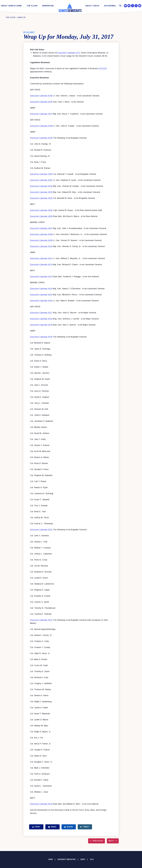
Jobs (51, 859)
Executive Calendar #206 (41, 216)
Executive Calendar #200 (41, 174)
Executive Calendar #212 (41, 265)
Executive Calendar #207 (41, 228)
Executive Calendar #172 (69, 53)
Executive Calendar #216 (41, 301)
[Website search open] (120, 6)
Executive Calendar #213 (41, 277)
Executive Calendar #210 (41, 246)
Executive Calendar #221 (41, 530)
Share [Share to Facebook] (69, 827)
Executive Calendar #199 (41, 138)
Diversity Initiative (67, 859)
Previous (98, 841)
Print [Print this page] (36, 827)
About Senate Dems (11, 6)
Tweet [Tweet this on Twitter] (85, 827)
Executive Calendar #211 (41, 258)
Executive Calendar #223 (41, 804)
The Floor (32, 6)
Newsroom (48, 6)
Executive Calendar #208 (41, 234)
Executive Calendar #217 (41, 313)
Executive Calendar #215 (41, 295)
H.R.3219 (103, 68)
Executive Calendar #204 (41, 198)
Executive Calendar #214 (41, 289)
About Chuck (92, 6)
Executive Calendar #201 (41, 180)
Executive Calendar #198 (41, 126)
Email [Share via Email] (52, 827)
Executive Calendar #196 (41, 102)
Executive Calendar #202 (41, 186)
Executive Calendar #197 (41, 114)
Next (111, 841)
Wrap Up (22, 17)
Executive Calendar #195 (41, 96)
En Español (110, 6)
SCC (92, 859)
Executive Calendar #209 (41, 240)
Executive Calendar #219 (41, 325)
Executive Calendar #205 (41, 210)
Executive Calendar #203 (41, 192)
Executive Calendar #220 (41, 337)
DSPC (83, 859)
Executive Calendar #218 (41, 319)
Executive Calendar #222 (41, 620)
